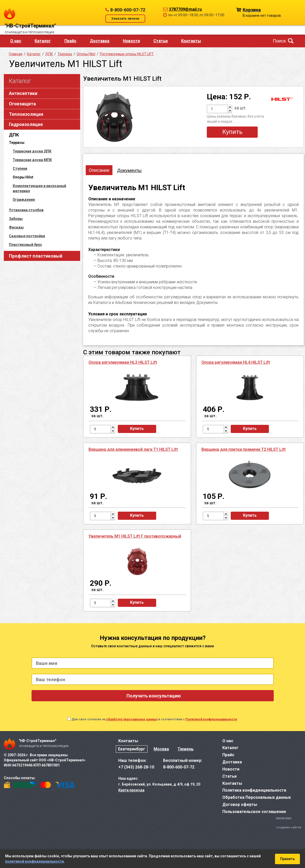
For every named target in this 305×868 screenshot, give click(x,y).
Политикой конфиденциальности (211, 719)
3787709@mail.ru (185, 9)
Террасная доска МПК (32, 160)
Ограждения (24, 200)
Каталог (43, 41)
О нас (16, 41)
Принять (287, 859)
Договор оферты (240, 804)
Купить (232, 132)
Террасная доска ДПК (32, 151)
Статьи (161, 41)
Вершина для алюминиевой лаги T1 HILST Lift (133, 449)
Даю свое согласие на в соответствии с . (155, 719)
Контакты (191, 41)
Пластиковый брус (25, 245)
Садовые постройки (27, 236)
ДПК (14, 135)
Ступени (20, 169)
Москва (161, 749)
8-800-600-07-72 (128, 10)
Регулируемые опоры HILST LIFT (127, 54)
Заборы (16, 219)
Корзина (252, 10)
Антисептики (23, 93)
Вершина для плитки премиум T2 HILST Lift (244, 449)
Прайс (70, 41)
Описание (99, 170)
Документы (129, 170)
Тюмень (186, 749)
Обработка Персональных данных (257, 797)
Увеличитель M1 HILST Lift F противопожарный (135, 536)
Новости (131, 41)
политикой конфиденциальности (34, 861)
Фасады (16, 227)
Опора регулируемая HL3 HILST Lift (123, 362)
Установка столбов (26, 210)
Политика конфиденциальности (254, 790)
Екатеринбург (132, 749)
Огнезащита (22, 104)
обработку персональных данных (132, 719)
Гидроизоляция (26, 124)
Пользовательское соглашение (254, 812)
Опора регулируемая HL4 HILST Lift (236, 362)
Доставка (100, 41)
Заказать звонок (125, 18)
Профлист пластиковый (36, 256)
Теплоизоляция (26, 114)
